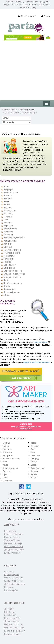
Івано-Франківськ (11, 459)
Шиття (7, 295)
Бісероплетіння (11, 193)
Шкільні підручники (13, 581)
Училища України (12, 540)
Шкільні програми (13, 553)
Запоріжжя (8, 455)
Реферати (9, 587)
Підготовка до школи (14, 628)
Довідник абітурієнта (14, 550)
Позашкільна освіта (14, 547)
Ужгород (34, 459)
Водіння (8, 208)
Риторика (8, 259)
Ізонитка (8, 217)
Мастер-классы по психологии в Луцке (26, 519)
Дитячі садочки (11, 621)
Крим (5, 465)
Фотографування (12, 292)
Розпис (7, 262)
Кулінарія (8, 232)
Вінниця (6, 443)
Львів (5, 478)
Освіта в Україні (10, 110)
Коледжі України (12, 537)
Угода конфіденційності (32, 499)
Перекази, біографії (13, 543)
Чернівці (34, 474)
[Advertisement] (27, 69)
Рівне (33, 449)
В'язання (8, 196)
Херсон (34, 465)
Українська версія (17, 493)
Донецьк (7, 449)
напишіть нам (40, 342)
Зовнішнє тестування (14, 534)
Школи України (11, 590)
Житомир (7, 452)
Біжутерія (8, 190)
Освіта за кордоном (14, 578)
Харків (33, 462)
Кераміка (8, 226)
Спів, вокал (9, 268)
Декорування (10, 211)
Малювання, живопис (14, 238)
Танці (6, 280)
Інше (6, 220)
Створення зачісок (13, 271)
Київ (5, 462)
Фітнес (7, 286)
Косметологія (10, 229)
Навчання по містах (14, 624)
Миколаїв (7, 481)
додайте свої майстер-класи (37, 362)
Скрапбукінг (10, 265)
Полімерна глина (12, 253)
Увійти (46, 16)
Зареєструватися (27, 16)
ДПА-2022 (9, 609)
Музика (7, 244)
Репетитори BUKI (12, 618)
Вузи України (10, 531)
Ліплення (8, 235)
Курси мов (9, 571)
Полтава (34, 446)
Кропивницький (10, 468)
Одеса (33, 443)
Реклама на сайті (12, 634)
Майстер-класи (27, 110)
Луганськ (7, 471)
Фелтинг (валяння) (13, 283)
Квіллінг (8, 223)
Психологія (9, 256)
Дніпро (6, 446)
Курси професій (12, 575)
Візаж (7, 202)
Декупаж (8, 214)
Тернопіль (35, 455)
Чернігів (34, 478)
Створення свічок (12, 277)
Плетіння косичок (12, 250)
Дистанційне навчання (15, 584)
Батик (7, 187)
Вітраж (7, 205)
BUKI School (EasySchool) (10, 614)
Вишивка (8, 199)
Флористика (10, 289)
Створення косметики (14, 274)
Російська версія (35, 493)
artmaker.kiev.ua (26, 429)
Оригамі (8, 247)
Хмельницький (37, 468)
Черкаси (34, 471)
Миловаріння (10, 241)
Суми (33, 452)
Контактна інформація (15, 631)
